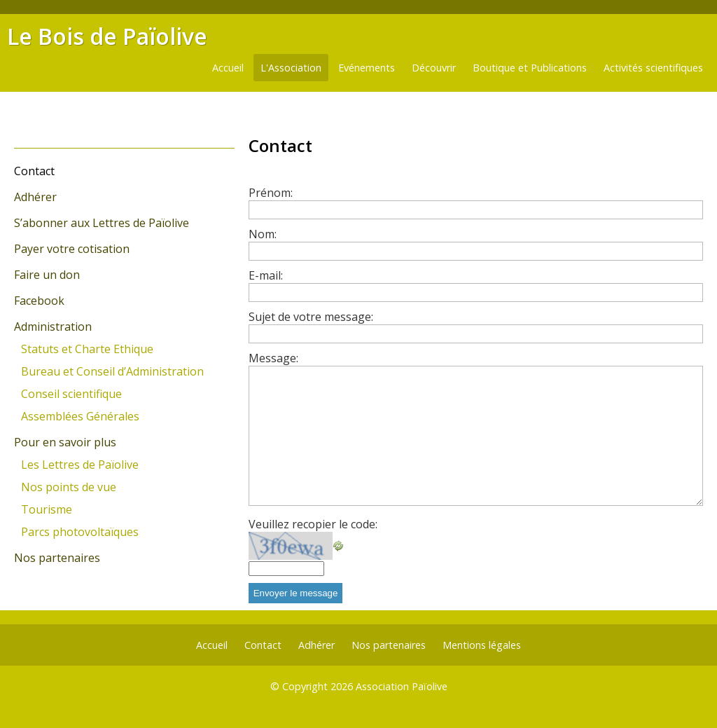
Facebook (39, 301)
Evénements (367, 68)
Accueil (228, 68)
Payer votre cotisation (72, 249)
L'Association (291, 68)
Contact (34, 171)
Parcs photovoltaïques (80, 532)
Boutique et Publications (530, 68)
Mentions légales (482, 645)
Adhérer (35, 197)
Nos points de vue (69, 487)
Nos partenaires (57, 558)
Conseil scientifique (71, 394)
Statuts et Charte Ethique (87, 349)
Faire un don (47, 275)
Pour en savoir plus (65, 442)
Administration (53, 327)
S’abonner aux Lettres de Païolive (102, 223)
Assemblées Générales (80, 416)
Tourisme (47, 509)
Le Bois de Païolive (107, 36)
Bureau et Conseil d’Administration (112, 371)
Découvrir (434, 68)
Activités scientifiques (653, 68)
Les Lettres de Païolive (80, 465)
